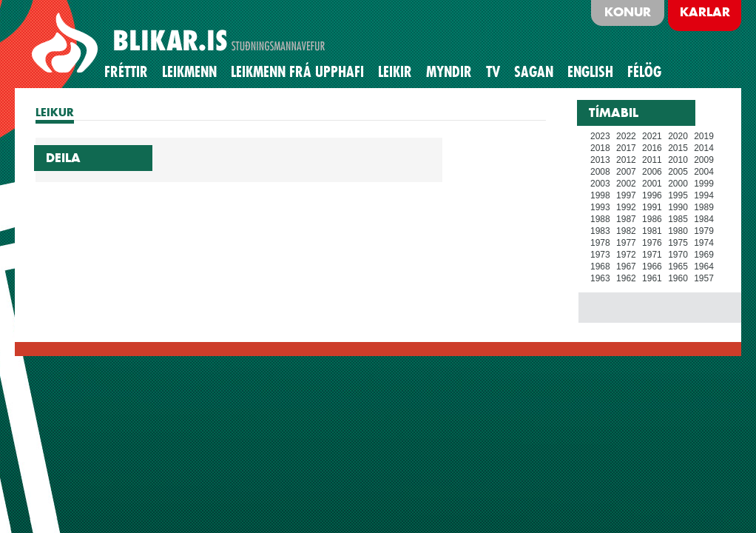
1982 (626, 231)
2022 (626, 136)
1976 (652, 243)
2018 (600, 148)
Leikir (395, 72)
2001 (652, 184)
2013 (600, 160)
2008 (600, 172)
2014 (704, 148)
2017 (626, 148)
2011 (652, 160)
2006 (652, 172)
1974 (704, 243)
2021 (652, 136)
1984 (704, 219)
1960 (678, 278)
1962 (626, 278)
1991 (652, 207)
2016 (652, 148)
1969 (704, 255)
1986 (652, 219)
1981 (652, 231)
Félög (644, 72)
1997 (626, 195)
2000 (678, 184)
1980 (678, 231)
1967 (626, 266)
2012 (626, 160)
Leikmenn (189, 72)
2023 (600, 136)
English (590, 72)
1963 (600, 278)
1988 (600, 219)
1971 (652, 255)
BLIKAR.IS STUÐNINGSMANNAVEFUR (180, 44)
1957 (704, 278)
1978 (600, 243)
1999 (704, 184)
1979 (704, 231)
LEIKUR (55, 112)
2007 (626, 172)
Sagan (534, 72)
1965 (678, 266)
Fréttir (126, 72)
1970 (678, 255)
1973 (600, 255)
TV (493, 72)
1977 (626, 243)
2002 (626, 184)
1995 (678, 195)
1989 (704, 207)
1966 (652, 266)
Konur (628, 12)
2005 (678, 172)
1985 (678, 219)
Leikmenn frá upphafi (297, 72)
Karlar (705, 12)
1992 (626, 207)
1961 (652, 278)
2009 (704, 160)
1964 (704, 266)
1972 (626, 255)
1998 (600, 195)
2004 (704, 172)
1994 (704, 195)
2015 (678, 148)
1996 (652, 195)
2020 (678, 136)
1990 (678, 207)
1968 (600, 266)
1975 (678, 243)
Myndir (449, 72)
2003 (600, 184)
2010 (678, 160)
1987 (626, 219)
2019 (704, 136)
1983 (600, 231)
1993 (600, 207)
